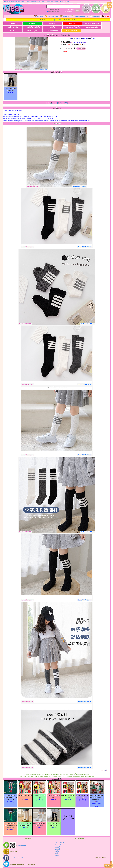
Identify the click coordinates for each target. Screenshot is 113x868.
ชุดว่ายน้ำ (72, 11)
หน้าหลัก (40, 17)
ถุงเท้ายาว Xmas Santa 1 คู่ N (39, 796)
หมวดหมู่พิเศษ (12, 24)
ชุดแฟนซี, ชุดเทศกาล (87, 24)
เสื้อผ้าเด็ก (62, 843)
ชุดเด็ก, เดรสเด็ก (12, 27)
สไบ (69, 11)
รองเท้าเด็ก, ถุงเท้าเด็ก (31, 27)
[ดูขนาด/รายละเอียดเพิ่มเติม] (79, 42)
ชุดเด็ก (57, 853)
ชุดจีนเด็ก (69, 24)
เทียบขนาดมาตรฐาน (81, 17)
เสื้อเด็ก (50, 27)
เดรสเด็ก (57, 855)
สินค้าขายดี (31, 24)
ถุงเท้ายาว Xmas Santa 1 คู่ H (82, 796)
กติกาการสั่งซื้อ (53, 17)
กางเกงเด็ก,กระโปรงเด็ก (69, 27)
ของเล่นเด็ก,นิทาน (31, 31)
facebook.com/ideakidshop (17, 858)
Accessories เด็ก (87, 27)
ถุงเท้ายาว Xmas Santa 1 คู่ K (25, 796)
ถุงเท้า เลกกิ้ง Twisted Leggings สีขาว (25, 824)
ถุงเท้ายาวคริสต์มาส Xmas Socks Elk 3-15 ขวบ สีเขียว (11, 825)
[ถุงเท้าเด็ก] (55, 103)
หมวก (73, 9)
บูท (71, 9)
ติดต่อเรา (96, 17)
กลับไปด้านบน (106, 770)
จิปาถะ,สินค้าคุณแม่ (50, 31)
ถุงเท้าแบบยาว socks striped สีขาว (39, 824)
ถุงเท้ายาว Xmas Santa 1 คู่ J (68, 796)
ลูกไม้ (66, 11)
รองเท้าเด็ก (58, 847)
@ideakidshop (58, 20)
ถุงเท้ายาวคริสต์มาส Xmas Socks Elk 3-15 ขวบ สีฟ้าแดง (11, 797)
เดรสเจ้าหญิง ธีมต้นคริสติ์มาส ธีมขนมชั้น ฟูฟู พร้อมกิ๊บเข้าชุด (97, 797)
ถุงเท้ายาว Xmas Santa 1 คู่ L (54, 796)
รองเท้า (69, 9)
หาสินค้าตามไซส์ (69, 31)
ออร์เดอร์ (66, 17)
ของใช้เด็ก (12, 31)
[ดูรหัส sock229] (63, 103)
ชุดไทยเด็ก (50, 24)
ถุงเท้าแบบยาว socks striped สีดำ (11, 89)
